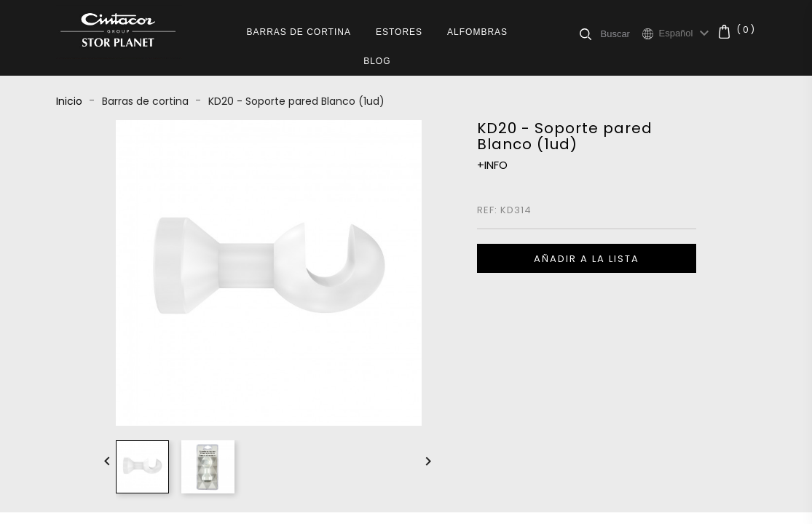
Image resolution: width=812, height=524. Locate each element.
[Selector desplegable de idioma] (686, 33)
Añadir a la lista (587, 259)
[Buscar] (621, 33)
